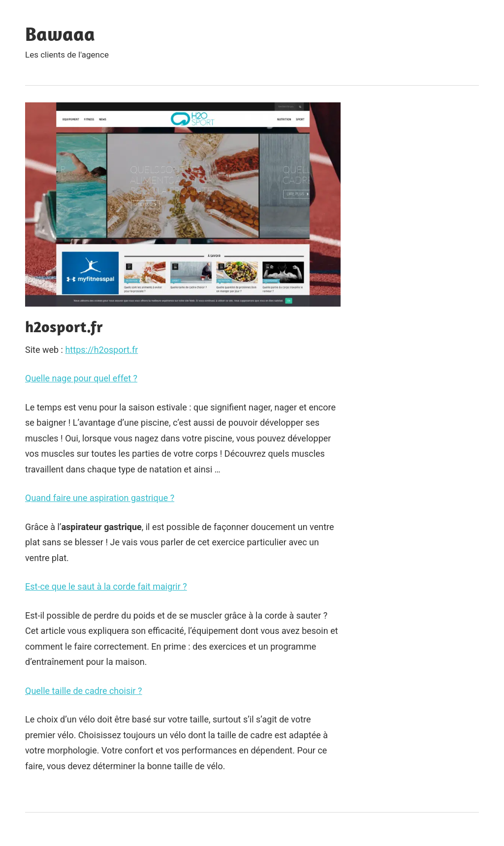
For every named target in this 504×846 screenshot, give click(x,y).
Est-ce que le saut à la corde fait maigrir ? (106, 586)
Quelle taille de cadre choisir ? (84, 691)
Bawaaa (60, 33)
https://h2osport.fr (101, 350)
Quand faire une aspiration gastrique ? (100, 498)
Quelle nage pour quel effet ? (81, 378)
